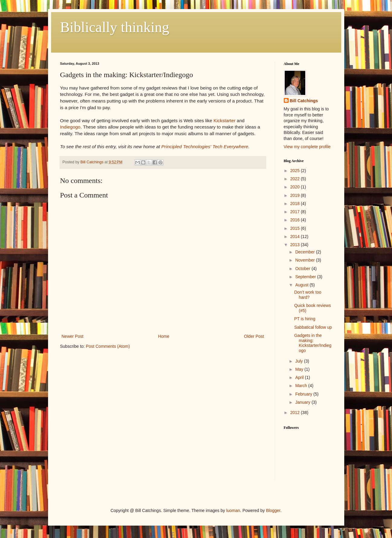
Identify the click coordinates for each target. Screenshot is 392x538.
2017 (295, 212)
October (303, 269)
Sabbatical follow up (313, 327)
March (302, 386)
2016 (295, 220)
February (304, 394)
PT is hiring (305, 319)
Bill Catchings (304, 101)
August (302, 285)
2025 (295, 171)
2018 (295, 204)
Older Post (254, 336)
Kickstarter (224, 121)
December (306, 252)
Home (164, 336)
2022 (295, 179)
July (300, 361)
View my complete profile (307, 147)
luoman (233, 510)
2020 (295, 187)
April (300, 377)
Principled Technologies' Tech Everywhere (205, 147)
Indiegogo (70, 127)
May (300, 369)
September (306, 277)
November (306, 260)
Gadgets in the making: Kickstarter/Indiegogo (313, 343)
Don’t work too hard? (308, 295)
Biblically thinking (115, 27)
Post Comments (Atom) (108, 346)
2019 (295, 195)
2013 (295, 245)
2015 (295, 228)
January (303, 402)
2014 (295, 236)
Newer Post (73, 336)
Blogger (273, 510)
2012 (295, 412)
